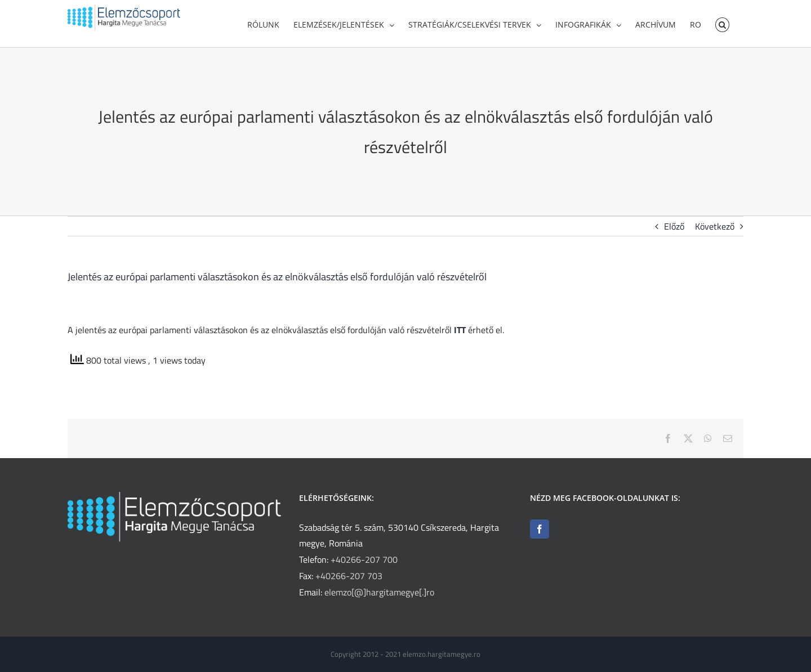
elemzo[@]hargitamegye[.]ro (379, 596)
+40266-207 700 (364, 563)
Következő (715, 230)
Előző (674, 230)
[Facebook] (540, 533)
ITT (460, 334)
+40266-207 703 (349, 580)
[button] (722, 24)
